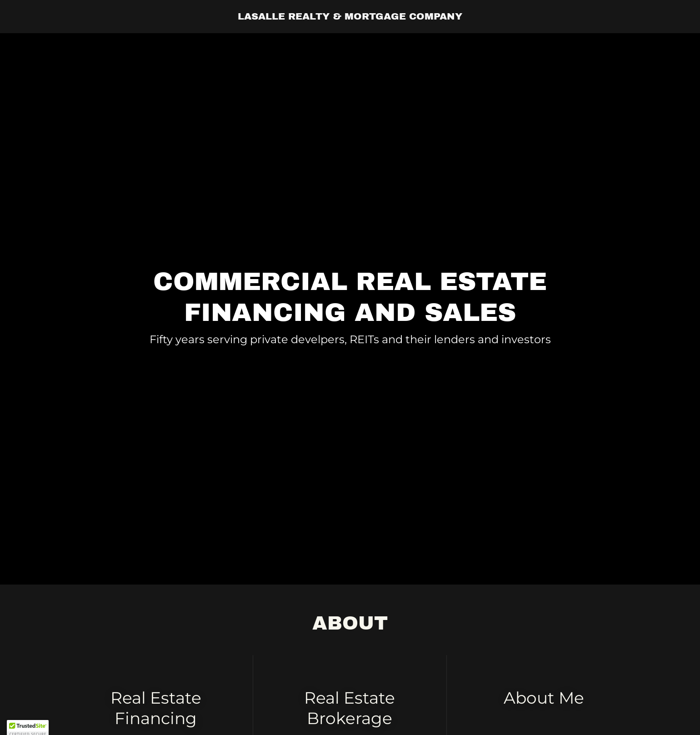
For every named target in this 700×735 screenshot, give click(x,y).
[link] (350, 17)
